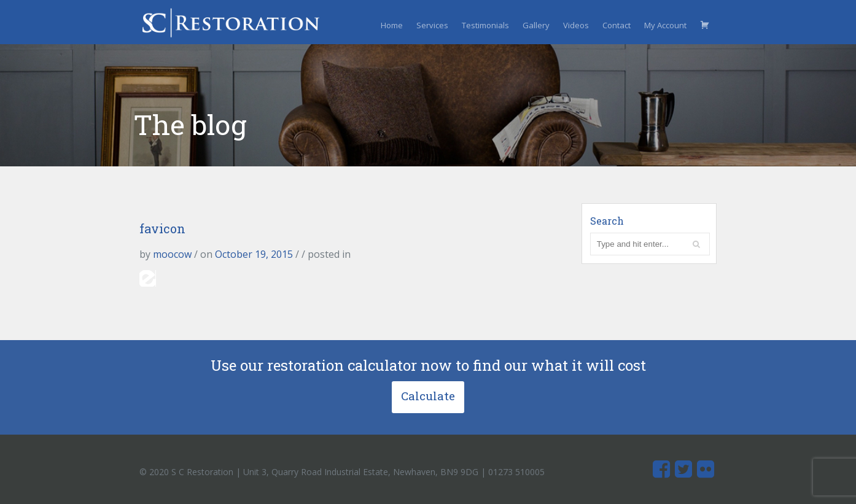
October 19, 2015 (254, 254)
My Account (665, 25)
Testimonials (485, 25)
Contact (617, 25)
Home (392, 25)
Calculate (428, 396)
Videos (576, 25)
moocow (172, 254)
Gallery (536, 25)
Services (432, 25)
